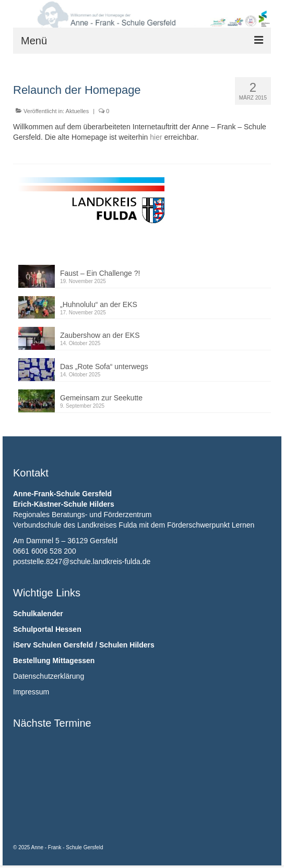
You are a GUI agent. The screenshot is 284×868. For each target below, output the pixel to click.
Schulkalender (38, 614)
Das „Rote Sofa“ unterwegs (104, 366)
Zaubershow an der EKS (100, 335)
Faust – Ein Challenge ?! (100, 273)
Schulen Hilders (127, 645)
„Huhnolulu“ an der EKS (99, 304)
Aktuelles (78, 111)
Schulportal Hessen (47, 629)
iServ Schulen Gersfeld (53, 645)
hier (156, 137)
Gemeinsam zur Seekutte (101, 398)
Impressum (31, 692)
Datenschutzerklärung (49, 676)
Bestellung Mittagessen (54, 661)
